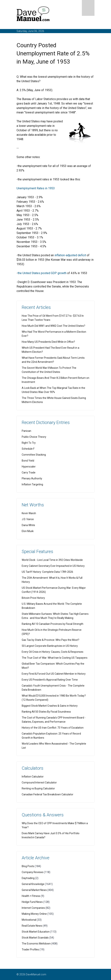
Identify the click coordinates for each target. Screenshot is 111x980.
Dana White (28, 525)
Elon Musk (28, 531)
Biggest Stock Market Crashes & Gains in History (50, 706)
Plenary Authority (32, 478)
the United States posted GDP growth (42, 273)
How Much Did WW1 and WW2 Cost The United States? (53, 326)
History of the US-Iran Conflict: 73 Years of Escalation (53, 728)
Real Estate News (32, 926)
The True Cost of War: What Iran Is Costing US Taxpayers (55, 658)
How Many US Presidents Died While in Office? (48, 342)
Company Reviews (33, 872)
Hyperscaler (29, 467)
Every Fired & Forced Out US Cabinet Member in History (54, 674)
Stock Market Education (36, 932)
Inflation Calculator (33, 777)
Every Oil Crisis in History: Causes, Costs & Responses (53, 652)
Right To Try (29, 443)
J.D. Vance (28, 519)
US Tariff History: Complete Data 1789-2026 (47, 572)
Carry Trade (29, 473)
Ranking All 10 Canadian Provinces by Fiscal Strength (53, 624)
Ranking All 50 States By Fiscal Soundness (46, 712)
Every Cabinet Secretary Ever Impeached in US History (53, 566)
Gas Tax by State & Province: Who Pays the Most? (50, 640)
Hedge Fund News (32, 902)
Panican (26, 431)
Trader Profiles (30, 950)
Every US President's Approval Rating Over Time (50, 680)
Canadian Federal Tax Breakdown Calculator (48, 794)
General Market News (34, 890)
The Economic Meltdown (36, 944)
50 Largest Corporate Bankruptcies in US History (50, 646)
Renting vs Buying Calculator (38, 788)
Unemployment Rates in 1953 (36, 188)
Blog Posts (28, 866)
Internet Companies (33, 908)
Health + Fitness (31, 896)
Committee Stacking (34, 455)
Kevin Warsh (29, 513)
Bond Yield (28, 461)
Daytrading (28, 878)
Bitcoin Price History (33, 598)
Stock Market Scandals (35, 938)
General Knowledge (33, 884)
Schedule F (28, 449)
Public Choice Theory (34, 437)
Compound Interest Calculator (39, 783)
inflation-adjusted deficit (70, 255)
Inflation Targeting (32, 484)
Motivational (29, 920)
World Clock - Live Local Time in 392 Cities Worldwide (52, 560)
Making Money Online (34, 914)
